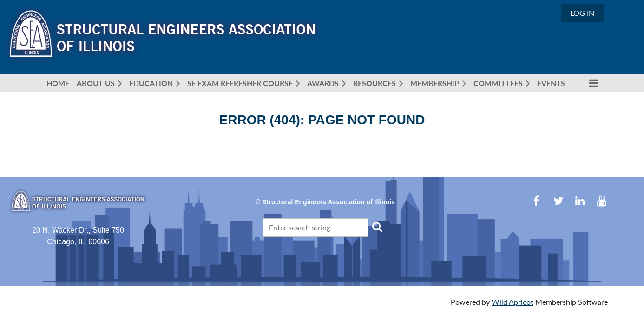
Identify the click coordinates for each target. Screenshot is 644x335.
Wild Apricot (513, 302)
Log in (582, 13)
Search (377, 227)
